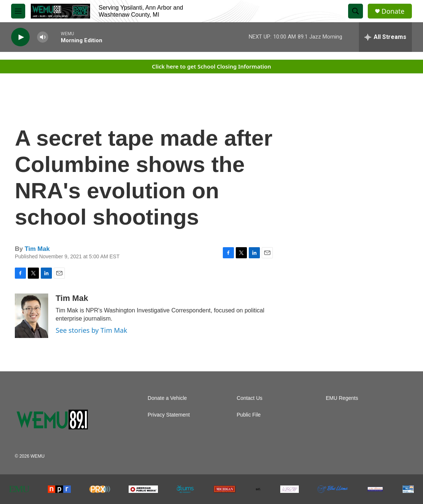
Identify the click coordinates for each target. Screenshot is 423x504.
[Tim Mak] (32, 316)
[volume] (43, 37)
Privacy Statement (169, 415)
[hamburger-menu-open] (18, 11)
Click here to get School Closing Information (211, 66)
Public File (249, 415)
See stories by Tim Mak (91, 330)
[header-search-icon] (356, 11)
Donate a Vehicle (167, 398)
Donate (393, 11)
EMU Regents (342, 398)
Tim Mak (37, 249)
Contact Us (250, 398)
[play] (20, 37)
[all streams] (385, 37)
